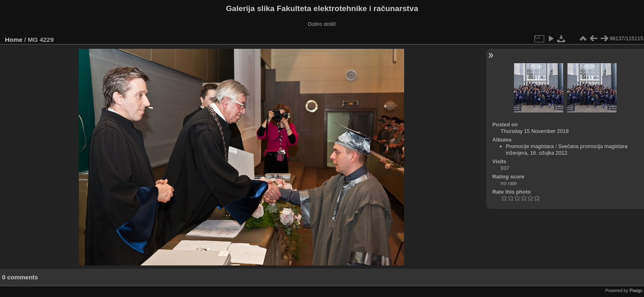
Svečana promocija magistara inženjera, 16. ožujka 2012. (567, 150)
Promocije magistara (530, 146)
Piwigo (636, 290)
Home (14, 40)
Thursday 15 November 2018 (535, 131)
